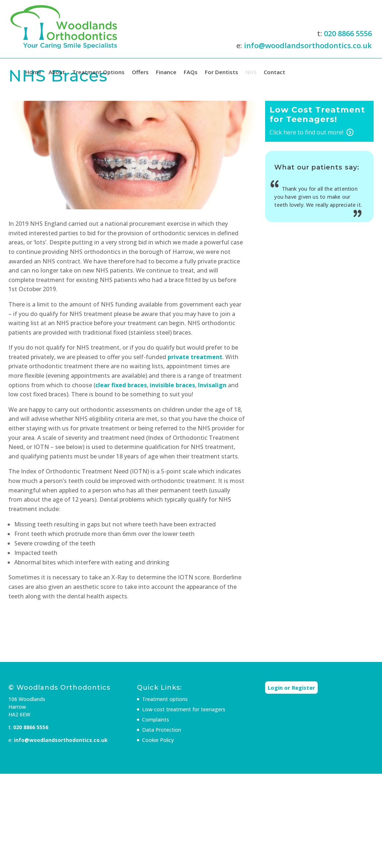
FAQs (191, 72)
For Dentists (221, 72)
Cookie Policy (158, 740)
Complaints (156, 719)
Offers (140, 72)
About (57, 72)
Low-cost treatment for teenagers (184, 709)
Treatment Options (98, 72)
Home (33, 72)
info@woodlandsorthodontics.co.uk (308, 45)
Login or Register (291, 688)
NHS (251, 72)
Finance (166, 72)
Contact (274, 72)
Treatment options (165, 699)
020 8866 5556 (348, 33)
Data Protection (162, 730)
